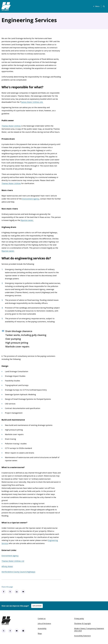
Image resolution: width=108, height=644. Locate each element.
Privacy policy (79, 618)
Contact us (42, 618)
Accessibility (42, 628)
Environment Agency (31, 199)
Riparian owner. (27, 220)
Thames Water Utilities (11, 126)
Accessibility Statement (82, 636)
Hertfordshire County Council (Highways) (18, 572)
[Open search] (104, 6)
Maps (40, 633)
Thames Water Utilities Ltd (13, 561)
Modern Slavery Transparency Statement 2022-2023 (89, 630)
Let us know (37, 606)
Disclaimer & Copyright (82, 623)
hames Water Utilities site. (32, 102)
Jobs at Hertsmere (44, 623)
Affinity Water (7, 566)
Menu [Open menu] (96, 6)
